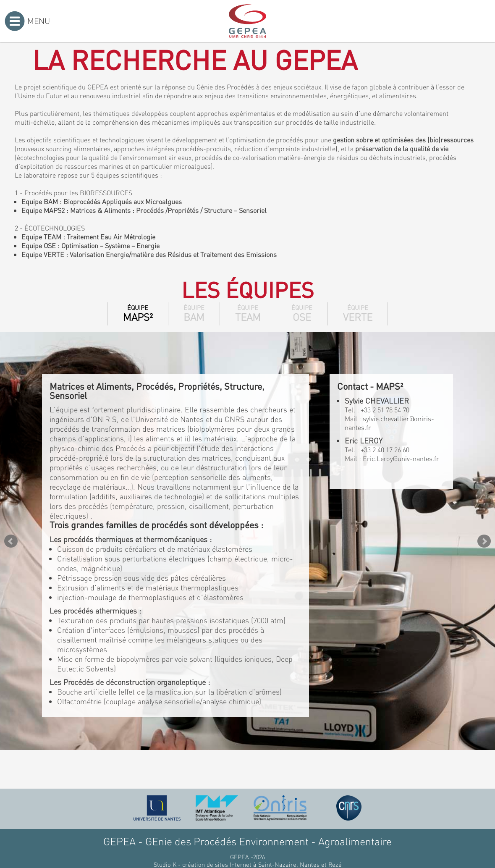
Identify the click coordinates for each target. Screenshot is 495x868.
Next (484, 541)
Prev (11, 541)
